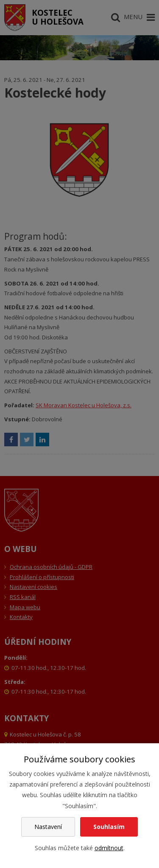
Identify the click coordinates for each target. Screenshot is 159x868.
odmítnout (109, 848)
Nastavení (48, 827)
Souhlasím (109, 827)
